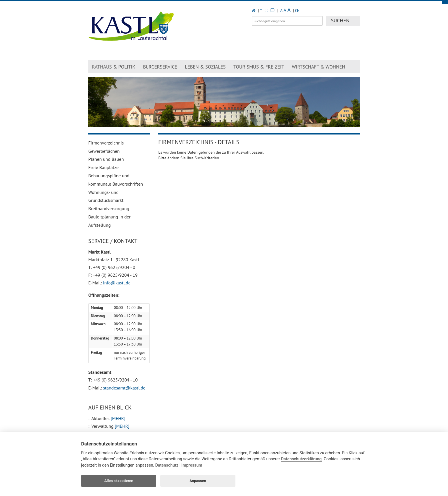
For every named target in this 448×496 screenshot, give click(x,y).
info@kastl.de (117, 283)
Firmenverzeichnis (106, 143)
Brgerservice (160, 67)
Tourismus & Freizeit (259, 67)
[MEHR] (118, 418)
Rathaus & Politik (114, 67)
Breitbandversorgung (109, 208)
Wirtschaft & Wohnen (318, 67)
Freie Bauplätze (103, 167)
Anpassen (198, 481)
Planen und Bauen (106, 159)
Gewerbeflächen (104, 151)
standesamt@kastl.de (124, 388)
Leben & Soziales (205, 67)
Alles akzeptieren (119, 481)
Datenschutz (167, 465)
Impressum (192, 465)
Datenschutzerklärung (301, 459)
